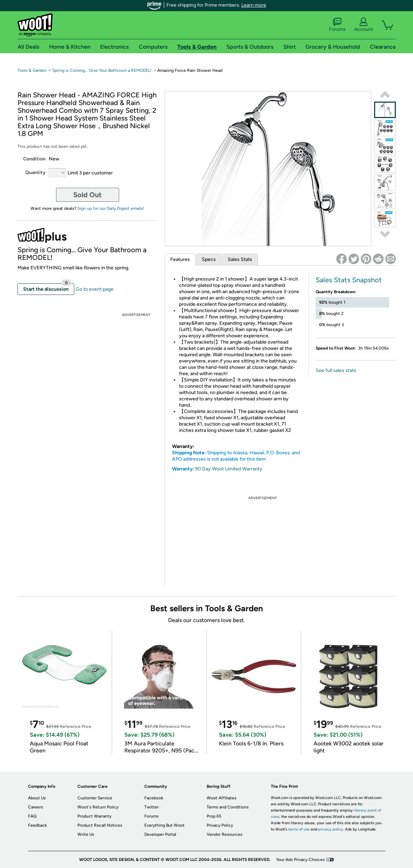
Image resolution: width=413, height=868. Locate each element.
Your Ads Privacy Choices (300, 860)
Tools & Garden (32, 70)
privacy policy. (331, 829)
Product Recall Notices (100, 825)
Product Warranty (94, 816)
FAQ (32, 816)
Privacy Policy (220, 825)
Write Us (86, 834)
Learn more (254, 5)
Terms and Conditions (228, 807)
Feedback (37, 825)
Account (364, 25)
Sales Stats (240, 259)
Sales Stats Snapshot (349, 280)
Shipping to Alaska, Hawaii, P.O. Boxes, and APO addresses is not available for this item (236, 456)
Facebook (154, 798)
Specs (209, 259)
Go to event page (95, 289)
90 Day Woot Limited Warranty (229, 469)
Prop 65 (214, 816)
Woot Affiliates (222, 798)
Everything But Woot (164, 825)
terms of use (299, 829)
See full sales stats (336, 370)
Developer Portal (160, 834)
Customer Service (95, 798)
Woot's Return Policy (98, 807)
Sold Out (87, 195)
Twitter (152, 807)
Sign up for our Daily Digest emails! (111, 208)
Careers (36, 807)
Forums (337, 25)
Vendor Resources (225, 834)
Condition (34, 159)
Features (180, 259)
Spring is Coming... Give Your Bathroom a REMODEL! (102, 70)
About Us (37, 798)
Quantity (35, 173)
